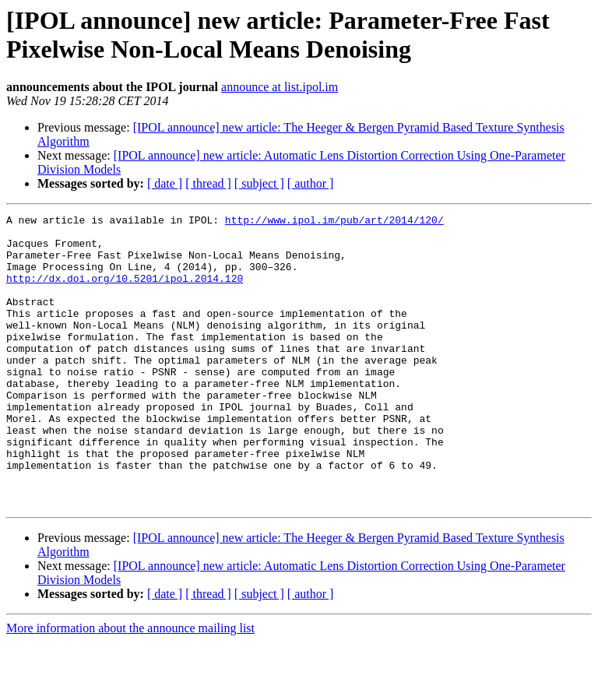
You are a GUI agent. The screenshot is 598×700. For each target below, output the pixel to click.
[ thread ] (208, 183)
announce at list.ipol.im (280, 87)
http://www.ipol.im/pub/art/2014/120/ (334, 222)
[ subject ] (259, 183)
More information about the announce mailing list (130, 686)
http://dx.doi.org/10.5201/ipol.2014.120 (125, 292)
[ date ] (165, 183)
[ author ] (311, 183)
